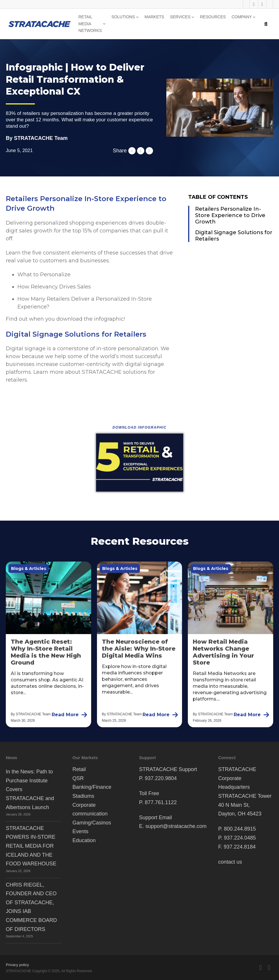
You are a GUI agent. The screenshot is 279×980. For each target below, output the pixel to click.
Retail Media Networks (90, 24)
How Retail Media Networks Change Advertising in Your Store (223, 652)
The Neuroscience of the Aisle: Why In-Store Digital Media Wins (139, 649)
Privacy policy (17, 965)
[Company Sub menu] (254, 17)
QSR (78, 778)
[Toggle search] (266, 24)
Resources (213, 17)
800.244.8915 (240, 829)
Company (242, 17)
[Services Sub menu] (193, 17)
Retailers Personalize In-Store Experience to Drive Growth (230, 215)
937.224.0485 (240, 838)
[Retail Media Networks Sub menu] (104, 24)
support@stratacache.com (176, 826)
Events (81, 831)
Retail (79, 769)
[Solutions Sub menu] (137, 17)
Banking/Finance (92, 787)
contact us (230, 862)
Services (180, 17)
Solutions (123, 17)
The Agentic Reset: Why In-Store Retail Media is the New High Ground (46, 652)
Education (84, 840)
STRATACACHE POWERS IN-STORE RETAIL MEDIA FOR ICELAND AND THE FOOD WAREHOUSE (31, 846)
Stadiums (83, 796)
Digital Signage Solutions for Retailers (234, 236)
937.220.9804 (161, 778)
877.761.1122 (161, 802)
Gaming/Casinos (92, 823)
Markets (154, 17)
